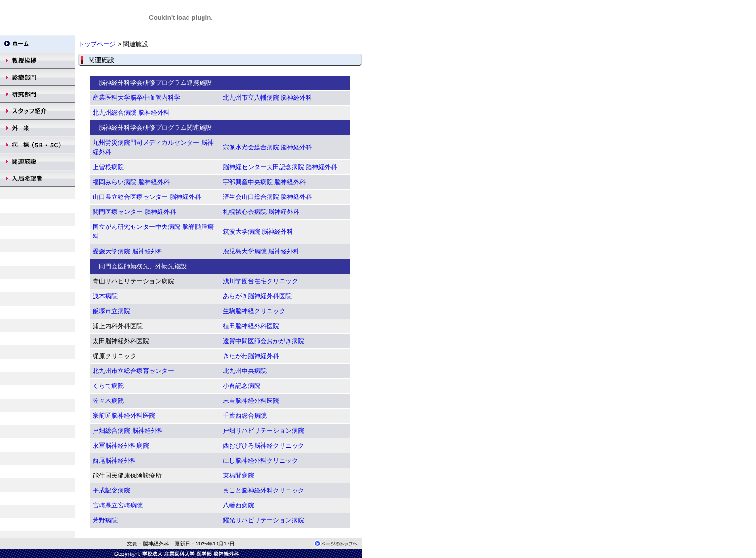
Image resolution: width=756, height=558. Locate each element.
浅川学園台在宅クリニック (260, 281)
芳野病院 (105, 520)
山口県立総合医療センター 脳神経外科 (147, 197)
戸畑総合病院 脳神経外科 (128, 431)
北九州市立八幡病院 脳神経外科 (268, 98)
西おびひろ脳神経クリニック (263, 445)
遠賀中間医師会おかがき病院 (263, 341)
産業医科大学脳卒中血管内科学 (136, 98)
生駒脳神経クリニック (254, 311)
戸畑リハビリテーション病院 (263, 431)
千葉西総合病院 (245, 416)
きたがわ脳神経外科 (251, 356)
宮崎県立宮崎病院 (118, 505)
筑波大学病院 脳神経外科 (258, 232)
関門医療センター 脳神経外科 (134, 212)
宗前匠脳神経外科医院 (124, 416)
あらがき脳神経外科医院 (257, 296)
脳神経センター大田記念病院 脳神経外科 (280, 167)
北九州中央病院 (245, 371)
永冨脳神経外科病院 (121, 445)
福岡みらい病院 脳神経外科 (131, 182)
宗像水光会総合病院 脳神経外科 (268, 147)
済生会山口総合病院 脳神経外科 (268, 197)
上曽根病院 (108, 167)
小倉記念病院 (242, 386)
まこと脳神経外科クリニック (263, 490)
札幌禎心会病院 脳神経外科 (261, 212)
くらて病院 (108, 386)
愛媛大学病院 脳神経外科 (128, 251)
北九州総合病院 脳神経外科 (131, 113)
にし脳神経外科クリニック (260, 460)
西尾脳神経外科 (115, 460)
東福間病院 (238, 475)
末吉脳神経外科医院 (251, 401)
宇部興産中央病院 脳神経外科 (264, 182)
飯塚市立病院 (111, 311)
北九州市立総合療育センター (133, 371)
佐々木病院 (108, 401)
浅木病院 (105, 296)
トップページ (98, 44)
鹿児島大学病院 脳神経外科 (261, 251)
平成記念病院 (111, 490)
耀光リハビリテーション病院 (263, 520)
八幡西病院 (238, 505)
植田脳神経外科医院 (251, 326)
